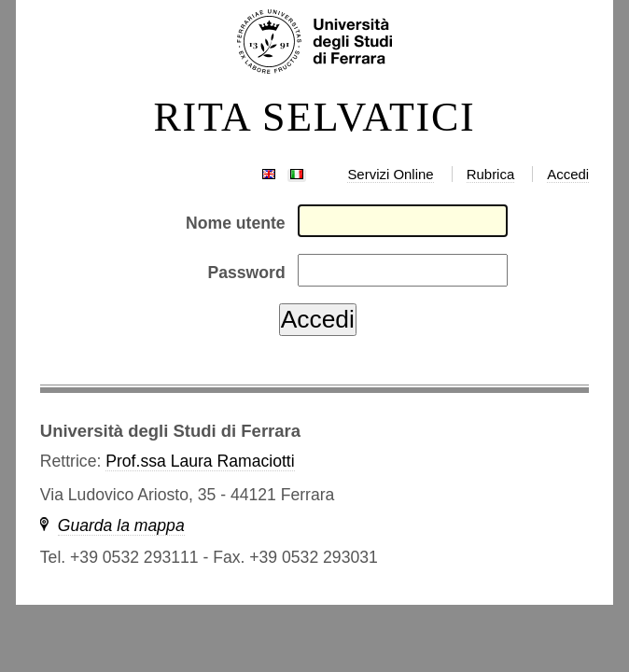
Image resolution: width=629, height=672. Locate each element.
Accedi (568, 174)
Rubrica (491, 174)
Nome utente (236, 223)
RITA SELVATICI (314, 118)
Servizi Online (390, 174)
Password (247, 273)
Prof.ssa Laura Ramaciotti (200, 461)
